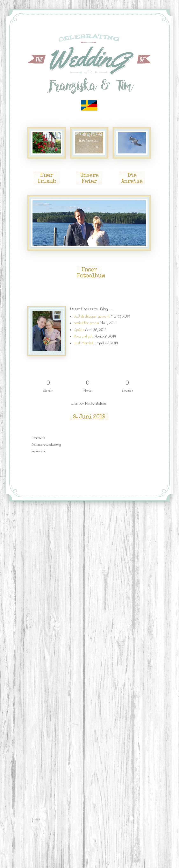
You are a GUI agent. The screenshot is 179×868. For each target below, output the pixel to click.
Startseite (38, 438)
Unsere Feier (89, 179)
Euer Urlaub (47, 179)
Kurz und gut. (84, 337)
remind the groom (86, 323)
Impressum (38, 451)
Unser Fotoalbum (91, 273)
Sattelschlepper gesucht (92, 317)
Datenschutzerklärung (46, 445)
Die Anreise (132, 179)
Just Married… (85, 343)
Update (79, 330)
